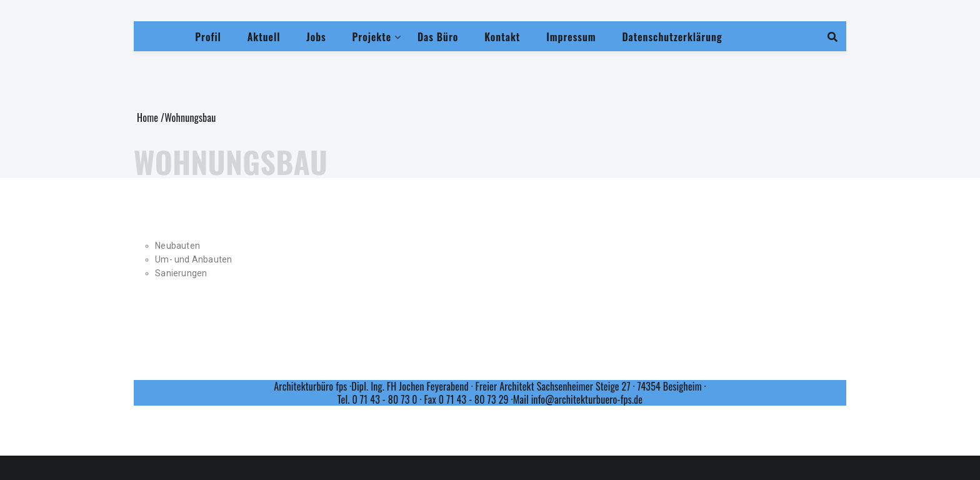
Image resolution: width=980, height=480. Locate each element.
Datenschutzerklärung (672, 37)
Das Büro (438, 37)
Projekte (372, 37)
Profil (208, 37)
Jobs (316, 37)
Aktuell (264, 37)
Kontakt (502, 37)
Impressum (571, 37)
